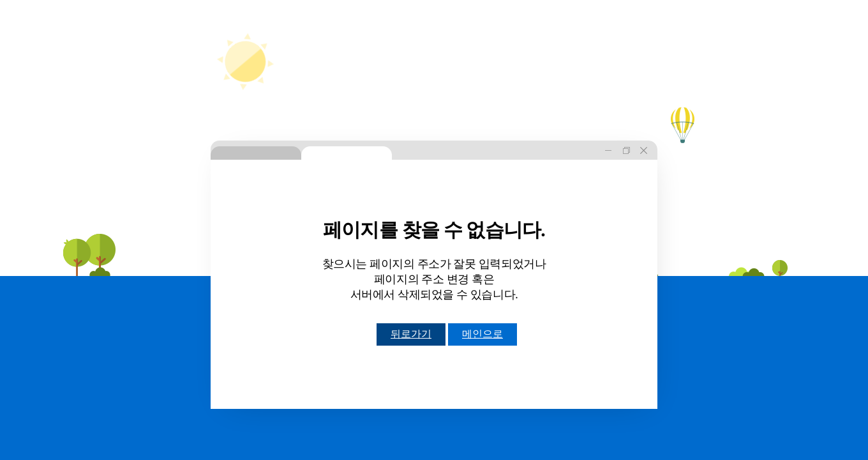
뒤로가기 (411, 334)
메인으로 (483, 334)
